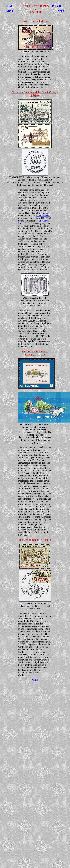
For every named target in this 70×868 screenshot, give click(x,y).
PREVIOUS (58, 6)
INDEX (9, 11)
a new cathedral (43, 216)
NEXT (61, 11)
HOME (9, 6)
